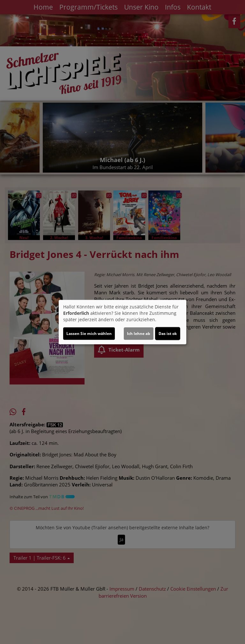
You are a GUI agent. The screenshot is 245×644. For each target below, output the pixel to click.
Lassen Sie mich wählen (89, 334)
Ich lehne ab (139, 334)
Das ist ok (168, 334)
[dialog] (122, 322)
